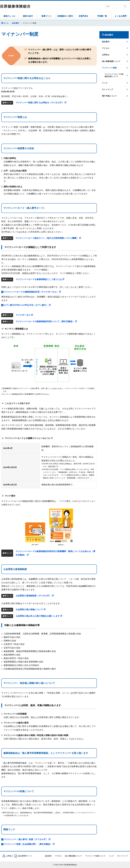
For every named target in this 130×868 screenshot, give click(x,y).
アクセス (106, 48)
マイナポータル (24, 315)
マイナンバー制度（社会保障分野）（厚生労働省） (29, 844)
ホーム (6, 23)
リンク (105, 83)
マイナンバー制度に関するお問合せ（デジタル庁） (41, 103)
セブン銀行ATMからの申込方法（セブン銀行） (27, 305)
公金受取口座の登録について (31, 610)
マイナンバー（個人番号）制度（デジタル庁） (27, 839)
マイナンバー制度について (95, 856)
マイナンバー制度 (109, 68)
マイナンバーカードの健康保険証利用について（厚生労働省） (46, 321)
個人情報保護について (111, 61)
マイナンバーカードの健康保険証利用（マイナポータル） (32, 292)
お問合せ (106, 55)
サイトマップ (108, 89)
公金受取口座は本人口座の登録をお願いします (39, 616)
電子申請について (109, 96)
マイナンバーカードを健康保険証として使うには (40, 279)
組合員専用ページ (25, 856)
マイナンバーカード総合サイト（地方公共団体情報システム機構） (48, 238)
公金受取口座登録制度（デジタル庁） (35, 596)
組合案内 (16, 23)
